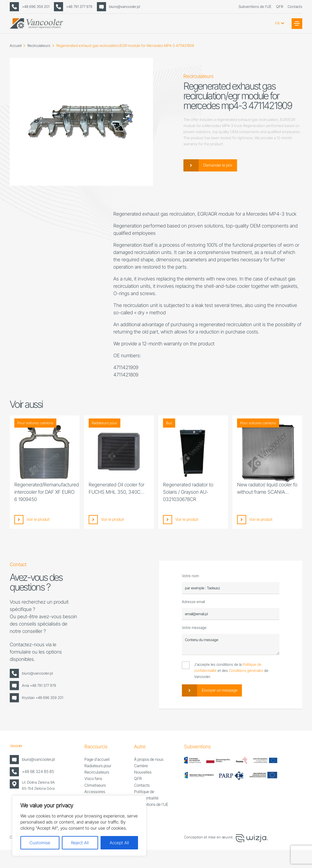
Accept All (119, 843)
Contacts (295, 7)
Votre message (194, 628)
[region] (79, 826)
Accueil (16, 46)
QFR (280, 7)
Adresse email (193, 602)
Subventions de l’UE (255, 7)
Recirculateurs (39, 46)
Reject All (80, 843)
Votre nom (190, 576)
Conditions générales (246, 670)
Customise (40, 843)
